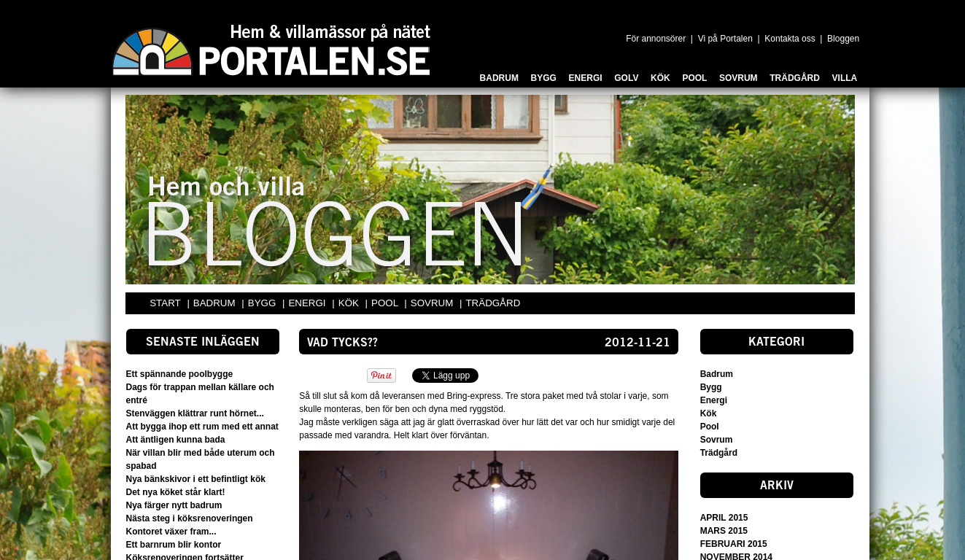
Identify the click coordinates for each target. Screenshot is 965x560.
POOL (386, 303)
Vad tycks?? (342, 343)
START (165, 303)
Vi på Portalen (725, 39)
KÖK (350, 303)
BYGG (263, 303)
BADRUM (216, 303)
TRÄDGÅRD (493, 303)
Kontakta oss (790, 39)
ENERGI (308, 303)
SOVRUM (433, 303)
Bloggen (843, 39)
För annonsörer (656, 39)
